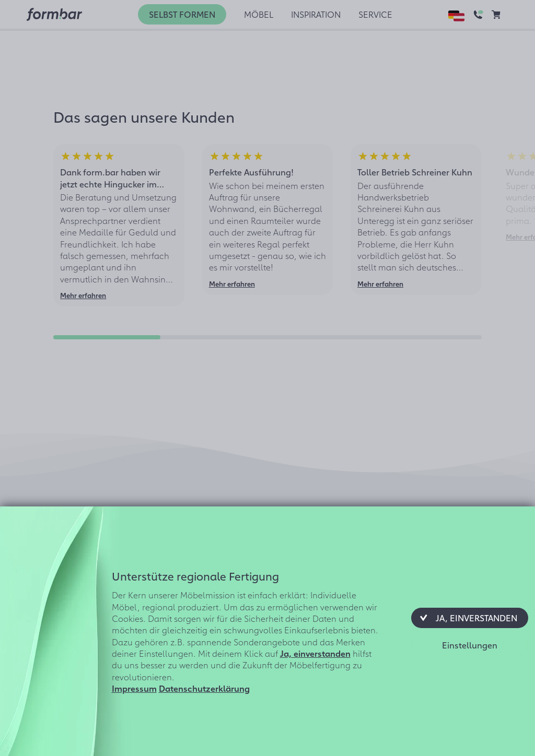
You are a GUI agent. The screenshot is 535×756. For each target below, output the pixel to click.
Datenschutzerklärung (204, 688)
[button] (470, 618)
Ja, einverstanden (315, 653)
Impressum (134, 688)
